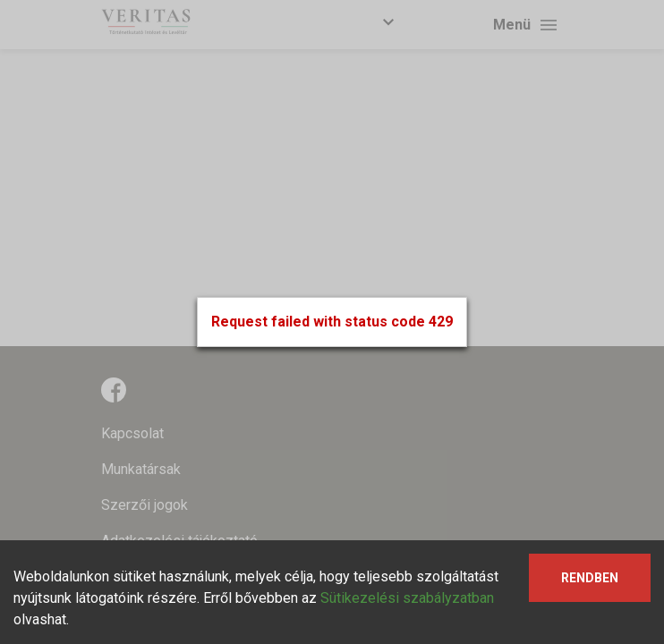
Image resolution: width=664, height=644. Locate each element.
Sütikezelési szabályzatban (407, 598)
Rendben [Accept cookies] (590, 578)
